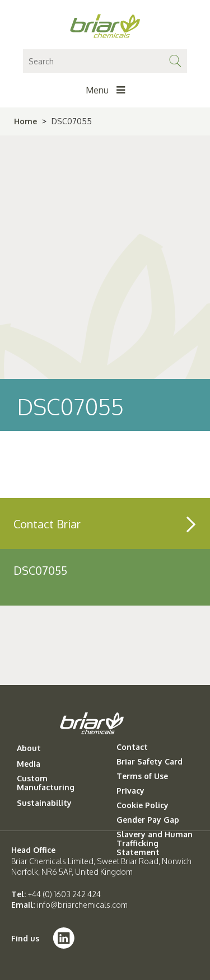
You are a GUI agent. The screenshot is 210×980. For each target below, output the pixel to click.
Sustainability (44, 803)
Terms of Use (142, 776)
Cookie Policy (143, 805)
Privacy (130, 791)
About (29, 748)
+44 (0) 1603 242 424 (64, 894)
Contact (132, 747)
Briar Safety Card (150, 762)
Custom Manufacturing (46, 783)
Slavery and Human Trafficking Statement (155, 843)
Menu (105, 90)
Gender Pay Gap (148, 820)
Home (25, 121)
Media (29, 764)
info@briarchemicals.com (82, 905)
